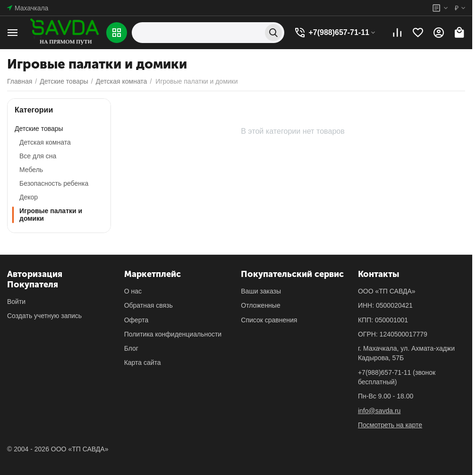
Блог (131, 348)
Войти (16, 302)
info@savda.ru (379, 411)
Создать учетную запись (44, 316)
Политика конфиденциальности (173, 334)
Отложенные (260, 305)
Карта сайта (143, 363)
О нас (133, 291)
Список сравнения (269, 320)
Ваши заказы (261, 291)
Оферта (136, 320)
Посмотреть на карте (390, 425)
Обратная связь (149, 305)
